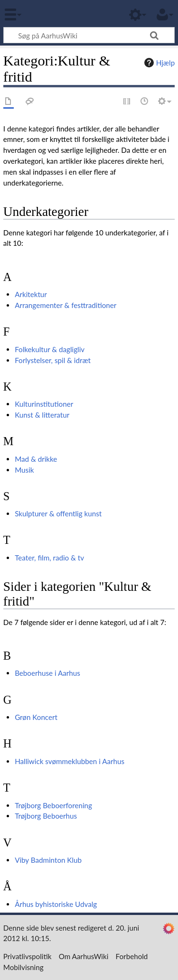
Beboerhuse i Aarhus (47, 673)
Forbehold (132, 956)
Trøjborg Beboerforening (53, 805)
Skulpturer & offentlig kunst (58, 513)
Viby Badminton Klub (48, 860)
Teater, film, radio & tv (49, 558)
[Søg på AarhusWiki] (89, 35)
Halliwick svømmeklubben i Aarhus (70, 761)
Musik (24, 470)
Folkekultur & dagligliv (50, 349)
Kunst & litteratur (42, 415)
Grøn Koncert (36, 717)
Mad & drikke (36, 459)
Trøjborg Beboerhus (46, 816)
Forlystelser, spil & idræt (53, 360)
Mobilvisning (23, 967)
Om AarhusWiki (84, 956)
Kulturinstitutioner (44, 404)
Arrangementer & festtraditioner (66, 305)
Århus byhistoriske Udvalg (56, 904)
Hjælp (158, 63)
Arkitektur (31, 294)
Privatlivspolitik (28, 956)
